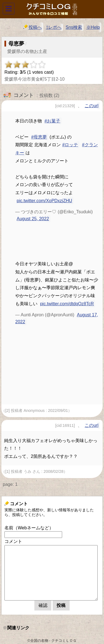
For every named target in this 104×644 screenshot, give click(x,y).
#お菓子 (52, 121)
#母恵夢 (39, 137)
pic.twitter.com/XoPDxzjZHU (44, 201)
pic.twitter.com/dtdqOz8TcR (67, 304)
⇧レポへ (54, 27)
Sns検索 (74, 27)
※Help (93, 27)
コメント (13, 541)
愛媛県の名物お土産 (27, 51)
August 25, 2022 (33, 219)
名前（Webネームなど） (29, 528)
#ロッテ (70, 145)
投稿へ (33, 27)
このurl (92, 106)
